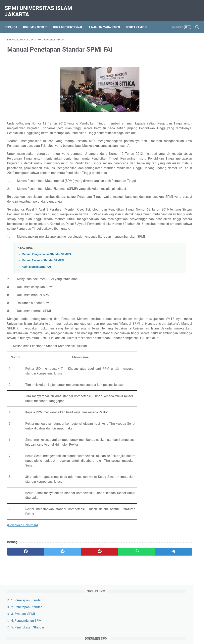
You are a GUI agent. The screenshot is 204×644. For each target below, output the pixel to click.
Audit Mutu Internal (70, 21)
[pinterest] (70, 596)
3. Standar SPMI (163, 105)
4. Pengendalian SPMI (168, 65)
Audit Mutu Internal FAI (36, 301)
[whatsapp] (96, 596)
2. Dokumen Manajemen (169, 146)
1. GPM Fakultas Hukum (169, 173)
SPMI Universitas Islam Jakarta (41, 7)
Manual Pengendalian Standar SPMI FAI (47, 289)
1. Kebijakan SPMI (165, 92)
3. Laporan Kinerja (165, 153)
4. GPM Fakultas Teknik (169, 193)
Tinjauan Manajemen (107, 21)
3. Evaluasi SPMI (164, 58)
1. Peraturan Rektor (165, 139)
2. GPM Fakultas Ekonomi (170, 180)
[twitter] (45, 596)
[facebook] (20, 596)
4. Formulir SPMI (164, 112)
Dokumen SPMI (36, 21)
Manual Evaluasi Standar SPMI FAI (44, 295)
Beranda (13, 21)
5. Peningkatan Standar (169, 72)
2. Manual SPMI (163, 99)
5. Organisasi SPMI (165, 119)
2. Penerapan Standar (167, 51)
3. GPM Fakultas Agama (169, 186)
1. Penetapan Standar (167, 45)
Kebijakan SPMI (164, 367)
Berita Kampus (139, 21)
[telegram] (121, 596)
